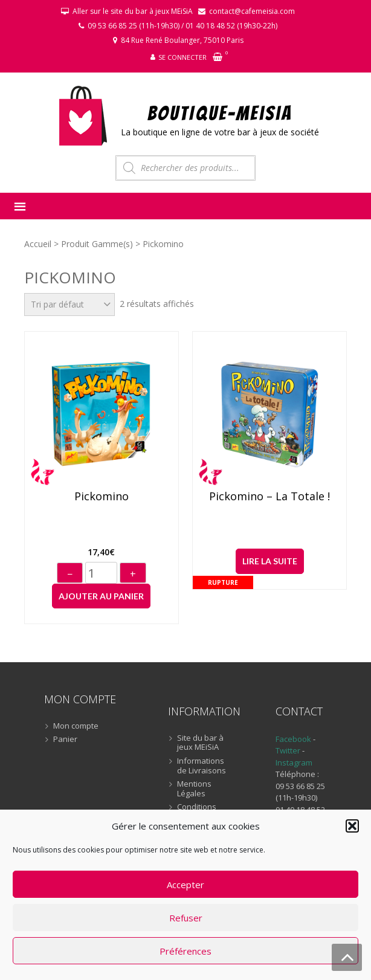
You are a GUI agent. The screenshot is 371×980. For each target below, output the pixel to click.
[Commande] (69, 305)
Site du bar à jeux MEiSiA (200, 743)
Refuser (186, 918)
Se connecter (182, 57)
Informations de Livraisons (202, 766)
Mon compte (76, 726)
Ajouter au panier (101, 596)
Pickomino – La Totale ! (269, 497)
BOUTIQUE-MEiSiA (220, 113)
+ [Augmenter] (133, 574)
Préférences (185, 951)
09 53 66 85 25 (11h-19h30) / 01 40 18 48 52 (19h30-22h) (182, 26)
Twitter (289, 750)
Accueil (38, 244)
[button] (352, 826)
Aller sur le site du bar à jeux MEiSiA (133, 11)
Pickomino (102, 497)
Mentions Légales (194, 789)
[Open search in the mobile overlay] (185, 168)
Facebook (293, 739)
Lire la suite (270, 561)
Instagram (294, 762)
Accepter (185, 885)
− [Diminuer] (70, 574)
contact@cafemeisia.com (252, 11)
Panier (65, 740)
